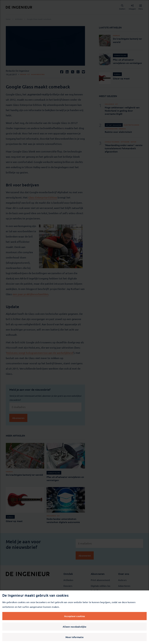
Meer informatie (74, 637)
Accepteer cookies (74, 616)
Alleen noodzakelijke (74, 627)
